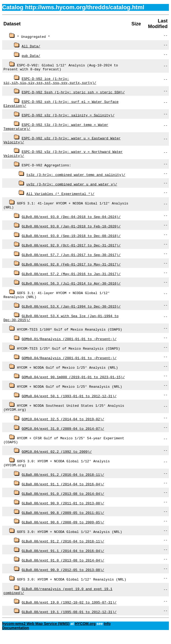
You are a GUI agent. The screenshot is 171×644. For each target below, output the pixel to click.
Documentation (16, 638)
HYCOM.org (85, 634)
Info (107, 634)
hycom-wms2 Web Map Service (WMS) (36, 634)
